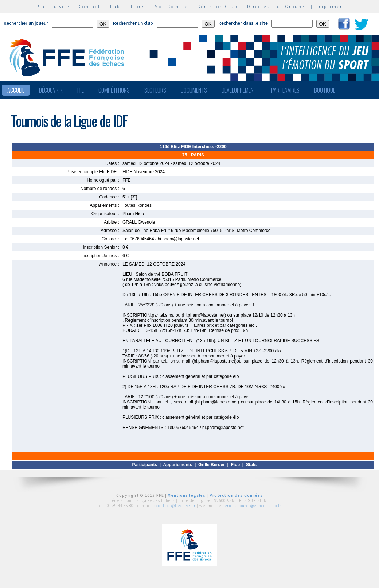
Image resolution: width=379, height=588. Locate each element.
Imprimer (330, 6)
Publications (128, 6)
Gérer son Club (218, 6)
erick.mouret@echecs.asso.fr (253, 506)
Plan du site (53, 6)
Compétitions (114, 90)
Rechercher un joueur (26, 23)
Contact (90, 6)
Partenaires (285, 90)
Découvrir (51, 90)
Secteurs (155, 90)
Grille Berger (212, 465)
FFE (81, 90)
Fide (236, 465)
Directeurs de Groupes (277, 6)
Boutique (325, 90)
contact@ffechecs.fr (176, 506)
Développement (239, 90)
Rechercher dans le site (243, 23)
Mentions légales (187, 495)
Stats (251, 465)
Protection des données (236, 495)
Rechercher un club (133, 23)
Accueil (16, 90)
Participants (144, 465)
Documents (194, 90)
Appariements (177, 465)
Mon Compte (171, 6)
